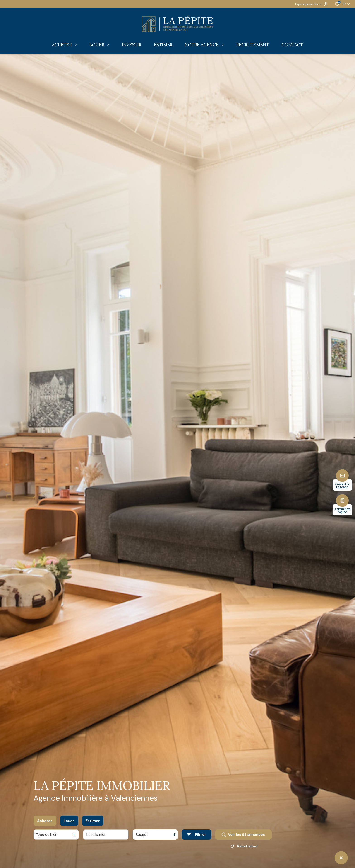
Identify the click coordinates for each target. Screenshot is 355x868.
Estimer (93, 822)
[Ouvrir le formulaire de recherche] (197, 836)
